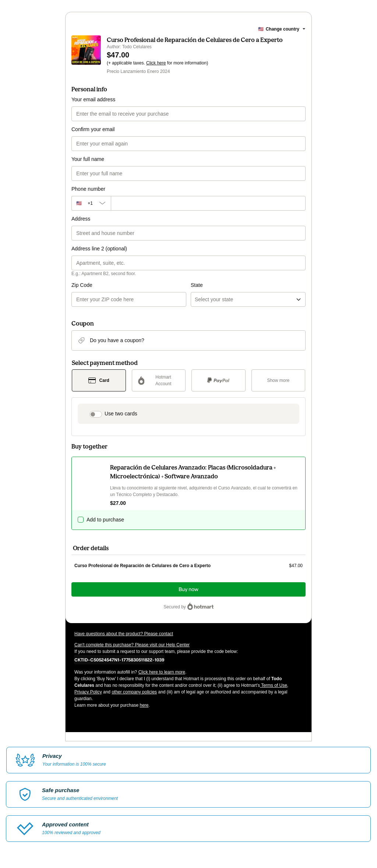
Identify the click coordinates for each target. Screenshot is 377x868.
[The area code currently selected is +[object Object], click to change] (91, 203)
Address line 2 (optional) (99, 249)
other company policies (134, 692)
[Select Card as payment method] (99, 380)
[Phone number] (208, 203)
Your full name (88, 159)
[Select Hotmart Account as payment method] (159, 380)
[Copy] (119, 660)
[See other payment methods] (279, 380)
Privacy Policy (88, 692)
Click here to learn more (162, 672)
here (144, 705)
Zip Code (82, 285)
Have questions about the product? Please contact (124, 634)
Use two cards (121, 414)
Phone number (88, 189)
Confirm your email (93, 129)
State (197, 285)
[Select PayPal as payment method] (219, 380)
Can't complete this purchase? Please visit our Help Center (132, 645)
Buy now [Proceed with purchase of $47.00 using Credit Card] (188, 589)
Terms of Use (274, 685)
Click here (156, 63)
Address (81, 219)
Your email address (93, 99)
